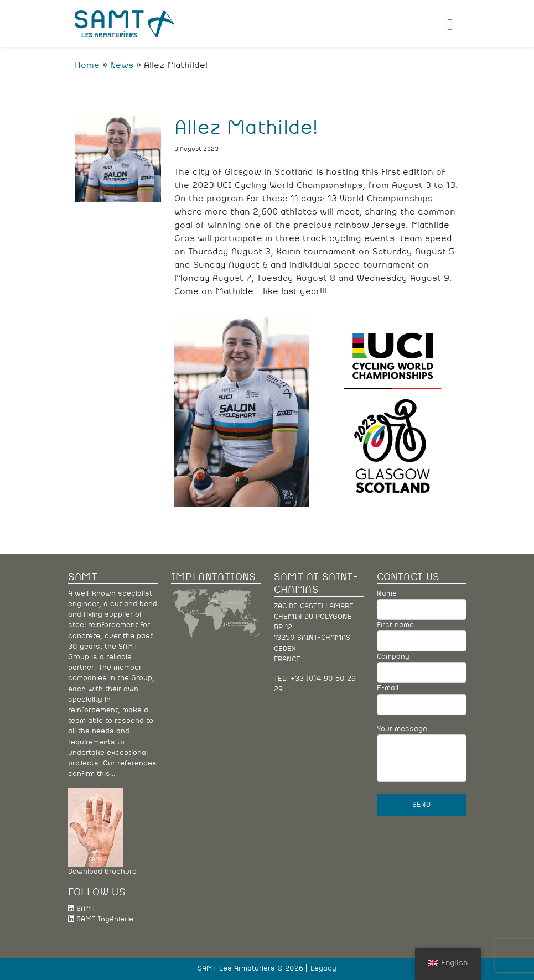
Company (422, 668)
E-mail (422, 700)
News (122, 65)
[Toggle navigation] (450, 23)
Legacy (323, 969)
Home (87, 65)
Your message (422, 754)
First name (422, 637)
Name (422, 605)
